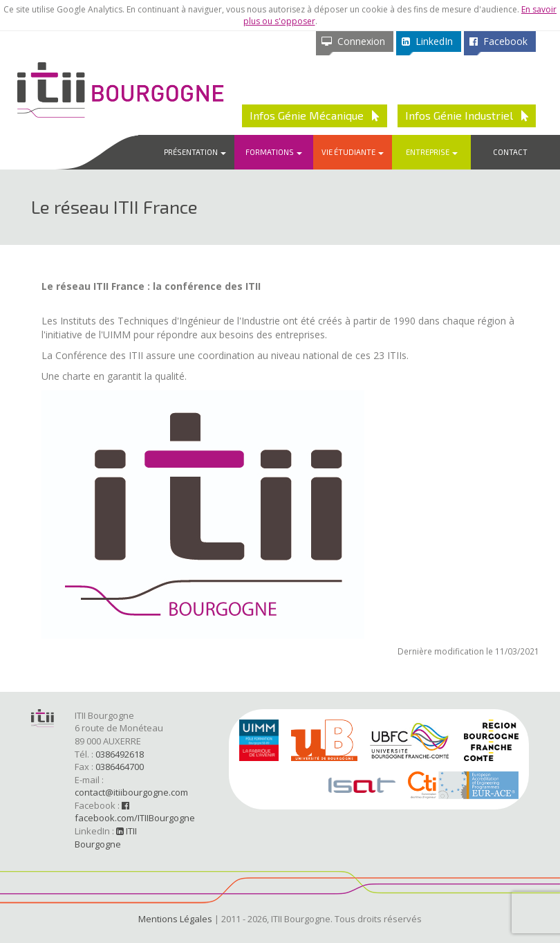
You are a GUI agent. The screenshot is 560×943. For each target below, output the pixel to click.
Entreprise (432, 152)
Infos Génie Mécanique (315, 115)
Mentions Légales (175, 919)
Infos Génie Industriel (467, 115)
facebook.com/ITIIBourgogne (135, 813)
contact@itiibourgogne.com (131, 792)
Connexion (353, 41)
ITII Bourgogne (106, 837)
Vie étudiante (353, 152)
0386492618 (120, 754)
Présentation (195, 152)
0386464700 (120, 767)
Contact (510, 152)
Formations (274, 152)
